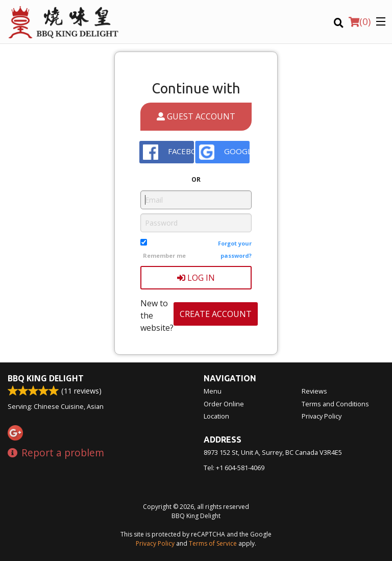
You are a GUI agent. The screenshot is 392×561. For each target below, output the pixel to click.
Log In (196, 278)
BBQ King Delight (46, 378)
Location (216, 416)
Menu (213, 391)
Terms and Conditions (335, 404)
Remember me (164, 255)
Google (224, 152)
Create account (216, 314)
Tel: (234, 468)
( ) (360, 21)
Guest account (196, 116)
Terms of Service (213, 543)
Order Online (224, 404)
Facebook (168, 152)
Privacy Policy (322, 416)
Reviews (314, 391)
